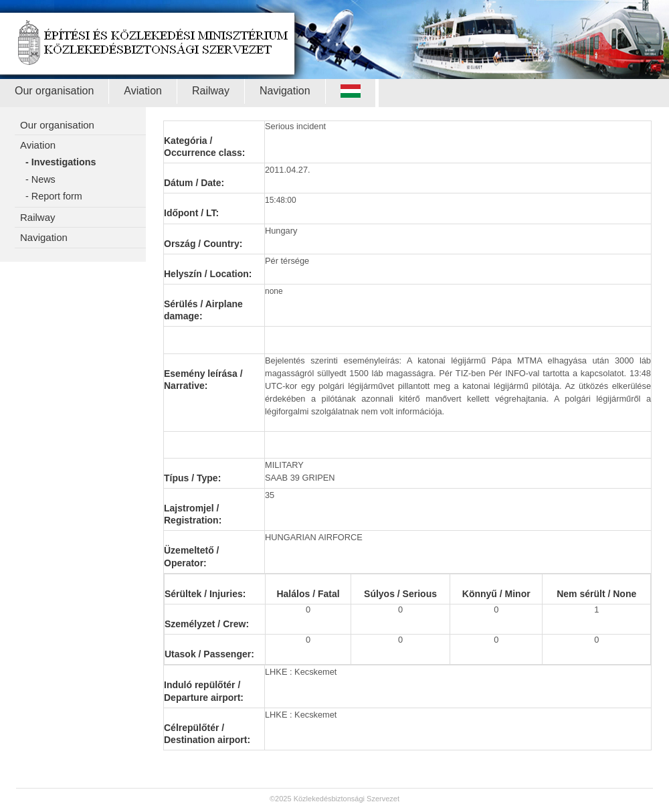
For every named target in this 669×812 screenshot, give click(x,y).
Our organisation (54, 91)
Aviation (143, 91)
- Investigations (61, 162)
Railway (211, 91)
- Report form (54, 196)
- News (40, 179)
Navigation (285, 91)
